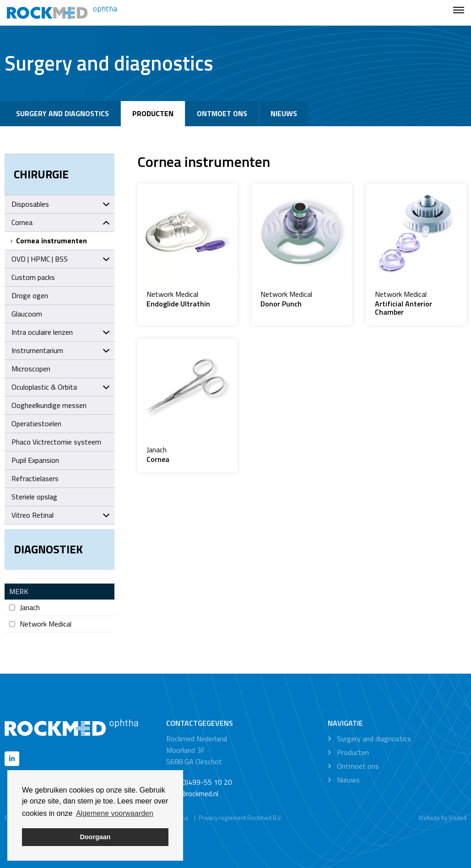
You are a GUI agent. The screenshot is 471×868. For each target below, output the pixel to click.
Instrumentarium (61, 350)
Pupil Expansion (35, 460)
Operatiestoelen (36, 423)
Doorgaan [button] (95, 837)
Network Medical (40, 624)
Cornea (61, 222)
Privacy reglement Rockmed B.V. (240, 818)
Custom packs (33, 277)
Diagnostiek (48, 549)
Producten (153, 113)
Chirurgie (41, 174)
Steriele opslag (34, 497)
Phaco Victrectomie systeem (56, 442)
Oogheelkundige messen (49, 405)
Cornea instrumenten (48, 241)
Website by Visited (442, 818)
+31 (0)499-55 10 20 (199, 782)
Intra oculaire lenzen (61, 332)
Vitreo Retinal (61, 515)
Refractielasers (35, 478)
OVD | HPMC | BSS (61, 259)
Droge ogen (30, 295)
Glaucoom (27, 314)
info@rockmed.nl (192, 793)
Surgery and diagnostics (62, 113)
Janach (24, 608)
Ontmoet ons (222, 113)
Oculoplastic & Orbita (61, 387)
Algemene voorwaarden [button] (115, 813)
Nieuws (284, 113)
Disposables (61, 204)
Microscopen (31, 369)
